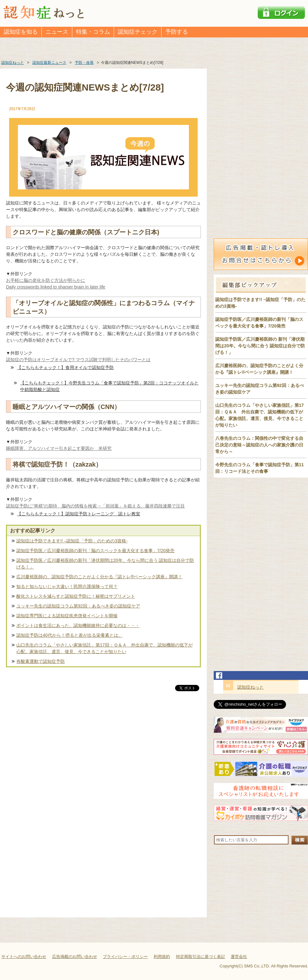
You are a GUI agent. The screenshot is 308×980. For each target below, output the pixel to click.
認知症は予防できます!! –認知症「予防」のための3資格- (72, 541)
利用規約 (162, 957)
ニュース (57, 32)
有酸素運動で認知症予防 (41, 661)
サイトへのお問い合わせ (24, 957)
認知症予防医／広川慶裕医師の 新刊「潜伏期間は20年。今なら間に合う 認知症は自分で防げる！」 (260, 346)
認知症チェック (138, 32)
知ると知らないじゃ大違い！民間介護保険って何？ (67, 586)
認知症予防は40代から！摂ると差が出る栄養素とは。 (69, 635)
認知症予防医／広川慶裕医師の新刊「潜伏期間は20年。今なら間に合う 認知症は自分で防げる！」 (105, 564)
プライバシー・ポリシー (125, 957)
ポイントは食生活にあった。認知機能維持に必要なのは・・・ (78, 625)
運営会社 (239, 957)
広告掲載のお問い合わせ (75, 957)
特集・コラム (93, 32)
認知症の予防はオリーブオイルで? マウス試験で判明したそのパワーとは (78, 360)
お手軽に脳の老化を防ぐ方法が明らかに (46, 280)
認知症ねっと (250, 687)
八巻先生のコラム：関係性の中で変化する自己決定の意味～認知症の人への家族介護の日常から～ (259, 445)
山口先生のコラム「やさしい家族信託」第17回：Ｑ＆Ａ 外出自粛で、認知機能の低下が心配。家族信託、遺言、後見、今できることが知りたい (104, 648)
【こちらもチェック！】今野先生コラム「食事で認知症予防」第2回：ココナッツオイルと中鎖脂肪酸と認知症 (109, 386)
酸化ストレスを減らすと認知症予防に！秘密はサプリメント (76, 596)
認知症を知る (21, 32)
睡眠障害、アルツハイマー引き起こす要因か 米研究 (59, 448)
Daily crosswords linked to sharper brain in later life (56, 287)
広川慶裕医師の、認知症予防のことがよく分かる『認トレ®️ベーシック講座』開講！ (99, 577)
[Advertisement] (103, 758)
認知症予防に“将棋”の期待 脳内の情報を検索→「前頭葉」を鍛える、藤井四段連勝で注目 (95, 506)
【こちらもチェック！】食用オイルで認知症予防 (65, 367)
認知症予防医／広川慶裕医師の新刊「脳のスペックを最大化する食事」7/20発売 (95, 551)
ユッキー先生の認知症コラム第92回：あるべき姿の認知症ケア (78, 606)
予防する (177, 32)
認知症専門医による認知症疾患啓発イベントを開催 (67, 616)
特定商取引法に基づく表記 (201, 957)
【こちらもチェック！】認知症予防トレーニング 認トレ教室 (79, 514)
